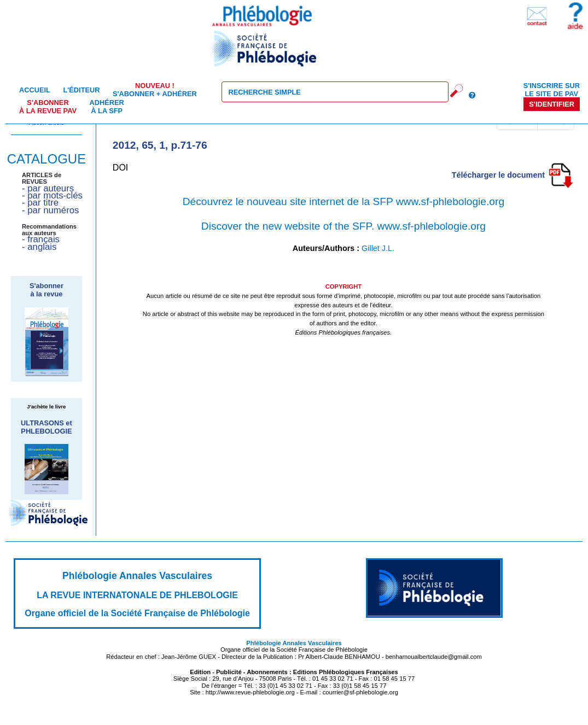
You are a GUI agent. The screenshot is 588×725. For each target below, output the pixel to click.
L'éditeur (81, 90)
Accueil (35, 90)
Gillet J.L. (378, 248)
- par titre (40, 203)
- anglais (39, 247)
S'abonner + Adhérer (155, 90)
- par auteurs (48, 188)
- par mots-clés (52, 195)
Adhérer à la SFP (107, 107)
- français (41, 239)
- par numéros (50, 210)
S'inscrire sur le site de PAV (552, 90)
